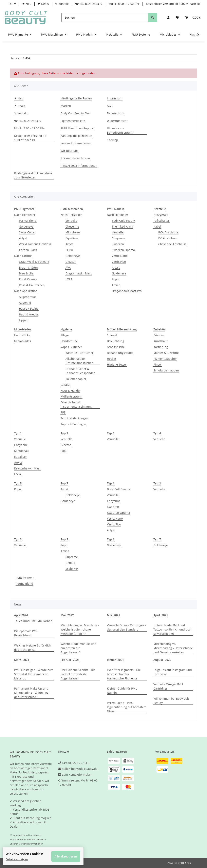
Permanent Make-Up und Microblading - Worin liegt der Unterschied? (32, 693)
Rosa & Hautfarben (32, 285)
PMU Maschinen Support (78, 128)
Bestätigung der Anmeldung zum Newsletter (33, 175)
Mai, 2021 (114, 615)
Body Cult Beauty (123, 221)
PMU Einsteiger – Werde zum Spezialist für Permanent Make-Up (34, 674)
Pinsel (157, 364)
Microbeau (73, 232)
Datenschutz (115, 113)
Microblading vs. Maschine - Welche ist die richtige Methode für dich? (80, 629)
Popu (115, 279)
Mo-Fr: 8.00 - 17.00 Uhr (124, 4)
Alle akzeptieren (68, 854)
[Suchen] (105, 17)
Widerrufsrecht (117, 121)
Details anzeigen (19, 857)
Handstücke (22, 335)
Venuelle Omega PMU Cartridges (168, 686)
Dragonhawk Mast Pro (127, 291)
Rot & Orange (28, 279)
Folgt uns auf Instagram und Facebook (173, 672)
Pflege (65, 335)
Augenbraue (27, 297)
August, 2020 (162, 660)
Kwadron (118, 244)
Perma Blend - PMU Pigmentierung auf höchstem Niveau (127, 707)
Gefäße (65, 385)
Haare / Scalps (29, 308)
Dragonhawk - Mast (79, 273)
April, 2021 (161, 615)
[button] (168, 17)
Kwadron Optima (123, 250)
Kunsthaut (161, 341)
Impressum (115, 98)
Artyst (23, 238)
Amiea (116, 285)
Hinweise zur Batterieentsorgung (120, 130)
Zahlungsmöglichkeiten (76, 136)
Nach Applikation (26, 291)
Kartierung (161, 347)
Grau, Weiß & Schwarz (34, 262)
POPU (69, 250)
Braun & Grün (28, 267)
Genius (70, 563)
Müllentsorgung (71, 396)
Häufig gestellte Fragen (76, 98)
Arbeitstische (116, 347)
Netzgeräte (161, 215)
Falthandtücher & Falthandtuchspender (80, 371)
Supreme (72, 557)
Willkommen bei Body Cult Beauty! (171, 701)
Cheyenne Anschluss (172, 244)
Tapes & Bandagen (73, 424)
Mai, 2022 (67, 615)
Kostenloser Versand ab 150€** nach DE (173, 4)
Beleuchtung (116, 341)
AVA (68, 267)
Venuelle (71, 221)
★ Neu (27, 4)
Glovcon (71, 262)
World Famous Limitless (35, 244)
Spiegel (112, 335)
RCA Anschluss (168, 232)
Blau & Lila (26, 273)
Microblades (23, 341)
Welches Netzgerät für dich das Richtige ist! (33, 648)
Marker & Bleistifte (166, 353)
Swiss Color (27, 232)
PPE (63, 412)
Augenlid (25, 303)
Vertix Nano (120, 256)
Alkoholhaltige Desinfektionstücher (79, 361)
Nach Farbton (23, 256)
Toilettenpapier (76, 379)
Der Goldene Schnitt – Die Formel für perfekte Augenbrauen (78, 674)
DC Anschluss (167, 238)
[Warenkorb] (193, 17)
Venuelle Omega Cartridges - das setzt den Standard (126, 627)
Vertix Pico (119, 262)
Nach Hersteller (25, 215)
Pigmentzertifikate (73, 121)
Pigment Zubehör (165, 359)
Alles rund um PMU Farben (34, 621)
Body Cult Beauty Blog (76, 113)
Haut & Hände (70, 391)
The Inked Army (122, 226)
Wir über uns (70, 151)
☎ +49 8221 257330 (89, 4)
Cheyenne (72, 226)
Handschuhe (69, 341)
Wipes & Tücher (71, 347)
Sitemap (112, 140)
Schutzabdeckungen (74, 418)
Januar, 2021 (115, 660)
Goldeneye (26, 226)
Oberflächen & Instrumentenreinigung (77, 404)
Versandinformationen (76, 143)
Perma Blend (28, 221)
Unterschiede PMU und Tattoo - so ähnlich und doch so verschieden (173, 629)
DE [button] (11, 4)
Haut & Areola (28, 314)
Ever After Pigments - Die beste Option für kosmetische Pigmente (124, 674)
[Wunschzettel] (177, 17)
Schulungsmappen (166, 370)
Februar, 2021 (70, 660)
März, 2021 (22, 660)
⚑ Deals (43, 4)
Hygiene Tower (117, 364)
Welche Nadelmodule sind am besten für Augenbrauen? (79, 648)
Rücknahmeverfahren (75, 158)
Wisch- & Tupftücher (79, 353)
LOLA (69, 279)
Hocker (112, 359)
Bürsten (159, 335)
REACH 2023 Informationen (79, 166)
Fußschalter (161, 221)
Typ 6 (64, 489)
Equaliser (72, 238)
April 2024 (21, 615)
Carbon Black (28, 250)
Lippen (24, 320)
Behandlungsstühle (120, 353)
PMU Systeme (25, 578)
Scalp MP (72, 569)
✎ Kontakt (62, 4)
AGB (110, 106)
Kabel (157, 226)
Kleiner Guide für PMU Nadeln (122, 691)
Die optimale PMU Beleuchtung (26, 633)
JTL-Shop (186, 863)
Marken (66, 106)
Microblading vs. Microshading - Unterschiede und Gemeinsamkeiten (173, 648)
